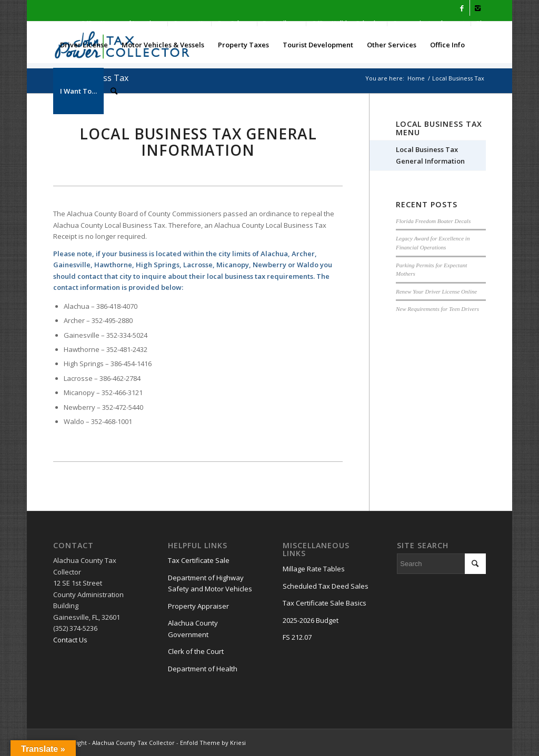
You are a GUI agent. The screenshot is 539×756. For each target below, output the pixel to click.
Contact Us (189, 23)
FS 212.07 (297, 637)
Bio (481, 23)
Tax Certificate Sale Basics (325, 603)
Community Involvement (429, 23)
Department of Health (203, 669)
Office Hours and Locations (121, 23)
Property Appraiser (198, 606)
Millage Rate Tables (314, 569)
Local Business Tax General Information (430, 155)
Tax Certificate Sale (199, 560)
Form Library (282, 23)
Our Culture (234, 23)
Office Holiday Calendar (347, 23)
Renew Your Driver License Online (436, 291)
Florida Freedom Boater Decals (433, 221)
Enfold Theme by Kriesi (213, 743)
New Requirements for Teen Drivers (437, 309)
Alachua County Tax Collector (133, 743)
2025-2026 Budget (311, 620)
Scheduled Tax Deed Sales (326, 586)
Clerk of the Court (196, 651)
